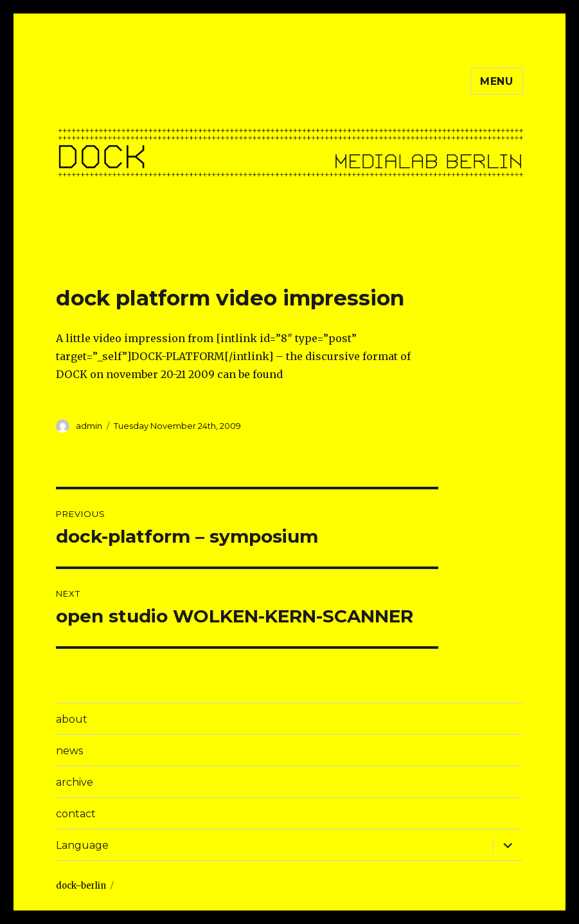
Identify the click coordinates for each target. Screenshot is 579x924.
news (69, 751)
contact (76, 814)
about (72, 719)
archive (75, 782)
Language (82, 845)
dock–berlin (81, 886)
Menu (497, 81)
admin (89, 426)
